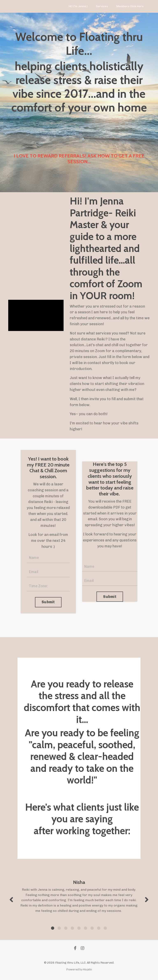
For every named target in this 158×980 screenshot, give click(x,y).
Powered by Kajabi (79, 969)
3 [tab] (66, 928)
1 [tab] (53, 928)
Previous (11, 899)
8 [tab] (99, 928)
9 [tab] (105, 928)
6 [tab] (86, 928)
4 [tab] (72, 928)
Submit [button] (48, 602)
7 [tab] (92, 928)
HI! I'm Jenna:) (78, 6)
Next (147, 899)
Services (102, 6)
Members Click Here (130, 6)
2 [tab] (59, 928)
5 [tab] (79, 928)
